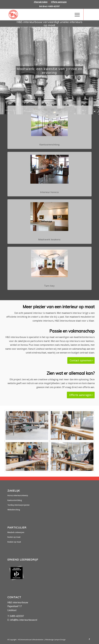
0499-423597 (17, 616)
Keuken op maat (14, 542)
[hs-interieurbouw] (41, 14)
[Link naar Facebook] (89, 15)
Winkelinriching (14, 510)
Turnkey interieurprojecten (18, 505)
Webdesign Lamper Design (55, 640)
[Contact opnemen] (81, 361)
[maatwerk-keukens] (49, 217)
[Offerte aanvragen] (81, 395)
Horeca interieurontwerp (18, 495)
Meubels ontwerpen (16, 532)
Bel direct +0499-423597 (49, 6)
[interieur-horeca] (49, 169)
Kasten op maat (14, 537)
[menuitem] (41, 2)
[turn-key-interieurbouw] (49, 263)
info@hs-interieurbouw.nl (24, 620)
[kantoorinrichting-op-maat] (49, 122)
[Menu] (76, 14)
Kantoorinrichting (15, 500)
